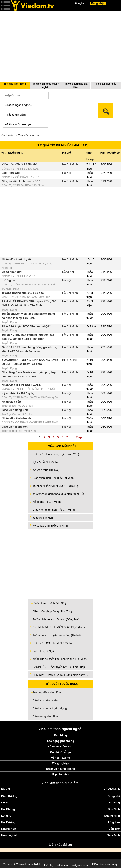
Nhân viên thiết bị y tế (16, 259)
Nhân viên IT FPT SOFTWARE (21, 385)
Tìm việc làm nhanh (15, 84)
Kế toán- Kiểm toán (60, 746)
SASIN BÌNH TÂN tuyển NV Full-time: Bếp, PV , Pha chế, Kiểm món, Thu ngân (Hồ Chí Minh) (60, 667)
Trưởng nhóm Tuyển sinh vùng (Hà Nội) (57, 635)
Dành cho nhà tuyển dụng (50, 708)
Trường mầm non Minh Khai (19, 431)
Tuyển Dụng (9, 310)
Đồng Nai (68, 272)
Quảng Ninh (112, 816)
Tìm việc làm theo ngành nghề (45, 85)
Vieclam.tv (7, 135)
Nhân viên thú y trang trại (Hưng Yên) (56, 454)
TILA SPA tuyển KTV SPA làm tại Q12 (26, 326)
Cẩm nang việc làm (45, 716)
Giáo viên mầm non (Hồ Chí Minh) (54, 510)
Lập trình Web (11, 173)
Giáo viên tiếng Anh (15, 410)
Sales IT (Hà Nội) (43, 651)
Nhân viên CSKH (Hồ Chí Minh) (52, 643)
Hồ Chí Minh (70, 164)
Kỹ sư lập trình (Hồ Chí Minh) (51, 526)
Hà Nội (66, 173)
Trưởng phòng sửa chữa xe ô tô (23, 293)
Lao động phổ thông (60, 741)
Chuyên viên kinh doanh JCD (21, 181)
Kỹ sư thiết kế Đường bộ (18, 393)
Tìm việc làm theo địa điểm (75, 85)
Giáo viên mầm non (15, 427)
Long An (7, 816)
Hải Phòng (8, 809)
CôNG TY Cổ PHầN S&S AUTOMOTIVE (27, 297)
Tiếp (79, 437)
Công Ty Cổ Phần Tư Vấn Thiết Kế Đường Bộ (30, 397)
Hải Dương (8, 822)
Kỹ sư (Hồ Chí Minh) (45, 462)
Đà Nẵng (114, 802)
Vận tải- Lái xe (60, 758)
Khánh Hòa (9, 829)
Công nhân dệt (12, 272)
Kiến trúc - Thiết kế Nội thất (20, 164)
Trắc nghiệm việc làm (49, 693)
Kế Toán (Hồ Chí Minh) (47, 502)
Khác (5, 802)
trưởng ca (8, 280)
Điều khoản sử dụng (104, 864)
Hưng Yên (113, 822)
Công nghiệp (60, 763)
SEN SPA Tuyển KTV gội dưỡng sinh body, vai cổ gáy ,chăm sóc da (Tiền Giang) (60, 675)
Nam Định (113, 835)
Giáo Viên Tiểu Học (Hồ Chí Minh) (54, 478)
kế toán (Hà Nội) (43, 518)
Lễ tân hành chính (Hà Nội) (49, 603)
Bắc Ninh (114, 809)
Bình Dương (70, 360)
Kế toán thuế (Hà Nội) (46, 470)
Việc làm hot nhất (106, 84)
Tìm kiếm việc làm (29, 135)
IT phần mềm (61, 774)
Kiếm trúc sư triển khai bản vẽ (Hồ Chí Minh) (60, 659)
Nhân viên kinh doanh (16, 418)
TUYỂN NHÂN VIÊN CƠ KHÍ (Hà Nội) (56, 486)
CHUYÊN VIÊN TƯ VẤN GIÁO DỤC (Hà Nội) (60, 627)
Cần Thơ (114, 829)
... (72, 437)
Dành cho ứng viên (45, 700)
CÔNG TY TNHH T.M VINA (19, 276)
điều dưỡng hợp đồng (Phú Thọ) (52, 611)
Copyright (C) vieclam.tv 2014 (21, 864)
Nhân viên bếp (11, 402)
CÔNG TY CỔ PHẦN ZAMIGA (21, 177)
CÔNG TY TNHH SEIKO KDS (20, 169)
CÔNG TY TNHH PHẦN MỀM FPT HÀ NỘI (28, 389)
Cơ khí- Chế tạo (60, 752)
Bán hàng (60, 735)
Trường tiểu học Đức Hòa (17, 406)
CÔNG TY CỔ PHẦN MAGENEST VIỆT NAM (30, 422)
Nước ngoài (9, 835)
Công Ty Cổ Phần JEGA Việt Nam (23, 185)
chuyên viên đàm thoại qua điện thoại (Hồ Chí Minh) (60, 494)
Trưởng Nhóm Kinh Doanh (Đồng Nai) (56, 619)
